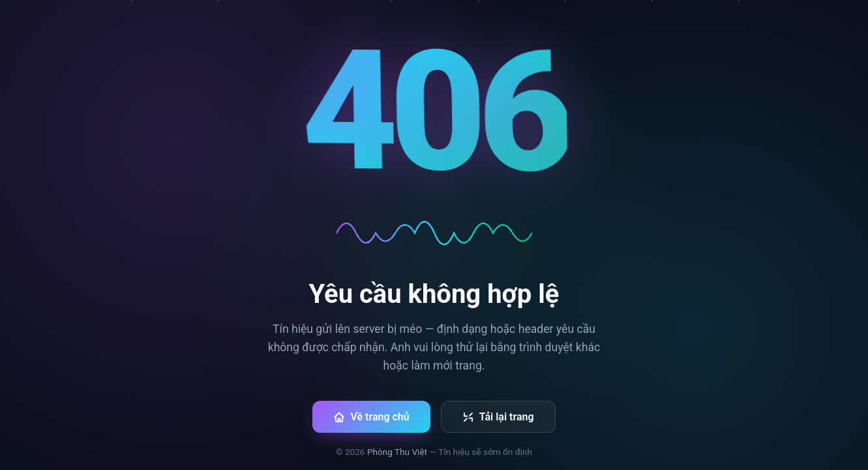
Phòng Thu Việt (397, 452)
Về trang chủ (371, 417)
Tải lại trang (498, 417)
